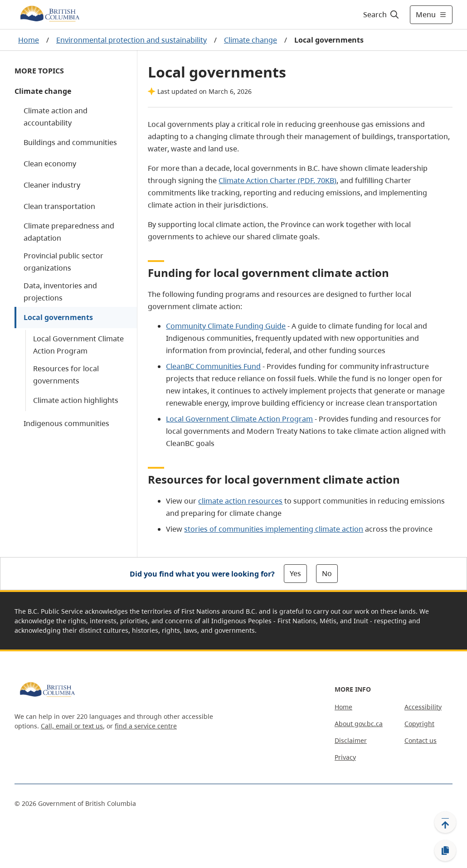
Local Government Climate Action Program (78, 345)
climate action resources (240, 501)
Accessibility (423, 707)
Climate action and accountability (56, 117)
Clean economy (50, 164)
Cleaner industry (52, 185)
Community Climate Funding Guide (226, 326)
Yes (295, 573)
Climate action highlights (76, 400)
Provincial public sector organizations (63, 262)
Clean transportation (59, 206)
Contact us (421, 740)
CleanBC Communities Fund (213, 366)
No (327, 573)
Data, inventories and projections (60, 292)
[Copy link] (445, 851)
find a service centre (146, 726)
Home (29, 40)
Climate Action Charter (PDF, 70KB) (277, 180)
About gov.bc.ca (359, 724)
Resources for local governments (66, 375)
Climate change (251, 40)
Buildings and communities (70, 142)
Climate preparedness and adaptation (69, 232)
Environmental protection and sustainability (131, 40)
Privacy (345, 757)
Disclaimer (351, 740)
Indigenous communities (66, 423)
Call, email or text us (72, 726)
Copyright (419, 724)
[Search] (382, 15)
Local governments (58, 317)
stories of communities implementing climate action (274, 529)
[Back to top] (445, 822)
